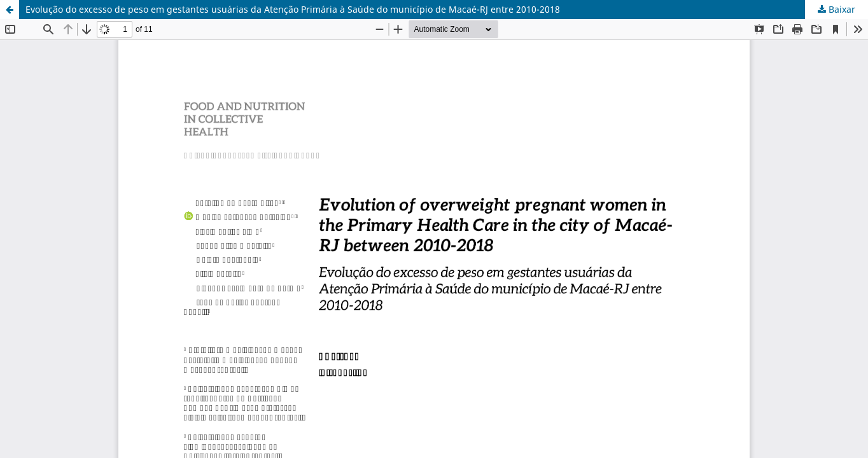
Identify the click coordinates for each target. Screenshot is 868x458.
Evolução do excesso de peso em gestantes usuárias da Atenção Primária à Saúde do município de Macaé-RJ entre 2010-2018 (293, 9)
